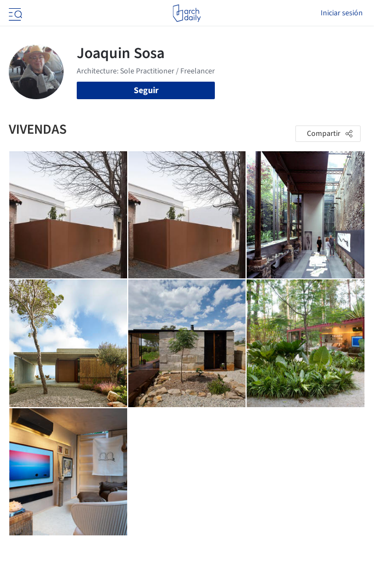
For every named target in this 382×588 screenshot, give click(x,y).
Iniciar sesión (342, 13)
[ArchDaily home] (187, 13)
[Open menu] (14, 13)
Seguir (146, 90)
